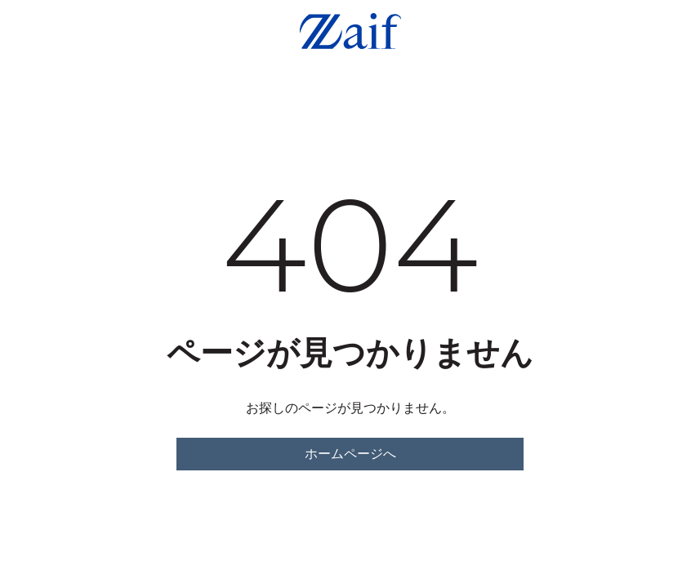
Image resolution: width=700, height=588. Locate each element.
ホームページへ (350, 454)
